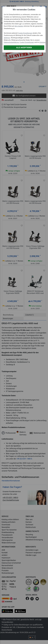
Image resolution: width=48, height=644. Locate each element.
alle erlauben (19, 26)
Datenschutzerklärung (11, 42)
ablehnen (7, 38)
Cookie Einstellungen (25, 33)
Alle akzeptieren (24, 48)
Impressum (43, 42)
